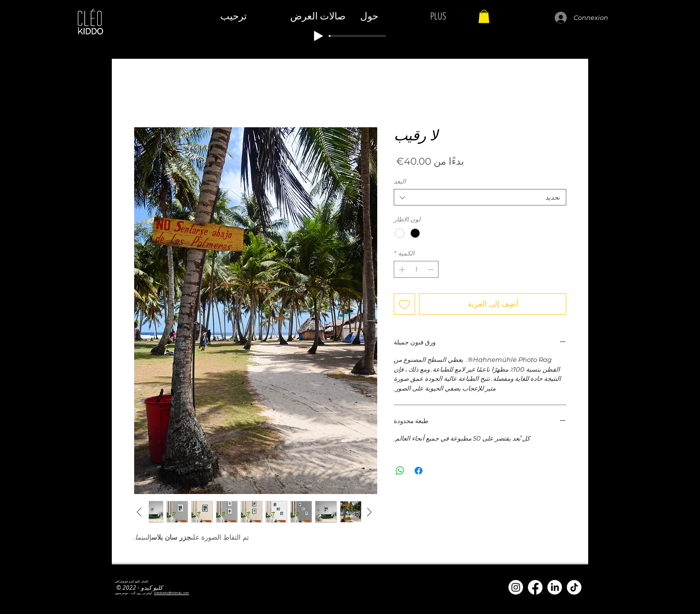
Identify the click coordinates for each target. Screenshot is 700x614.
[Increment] (401, 270)
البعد (400, 181)
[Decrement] (432, 270)
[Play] (318, 36)
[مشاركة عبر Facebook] (419, 471)
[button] (484, 16)
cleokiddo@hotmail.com (172, 593)
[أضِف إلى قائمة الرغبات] (404, 304)
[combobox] (480, 197)
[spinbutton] (416, 270)
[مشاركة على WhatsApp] (400, 471)
